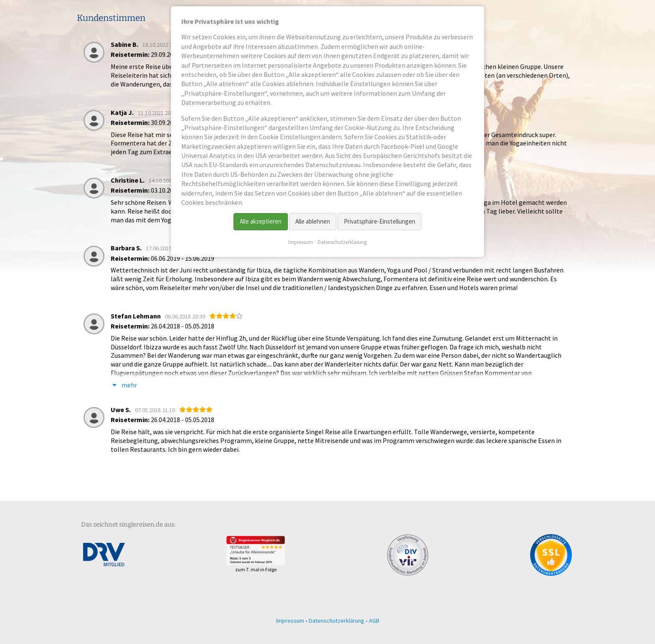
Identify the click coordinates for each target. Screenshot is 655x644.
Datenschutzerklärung (336, 621)
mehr (124, 385)
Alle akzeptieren (261, 221)
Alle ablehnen (313, 221)
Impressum (290, 621)
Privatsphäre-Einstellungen (380, 221)
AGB (374, 621)
